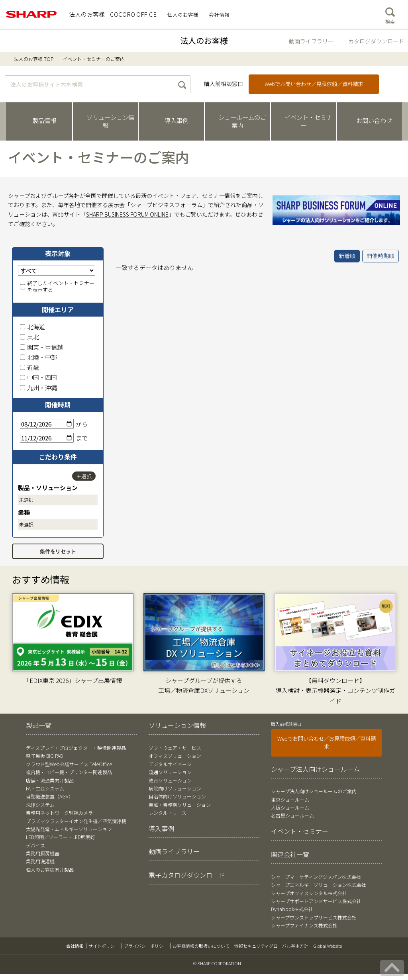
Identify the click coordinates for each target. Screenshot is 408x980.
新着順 (347, 256)
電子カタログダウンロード (187, 875)
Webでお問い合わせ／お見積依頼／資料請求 (327, 742)
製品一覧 (39, 725)
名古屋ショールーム (292, 815)
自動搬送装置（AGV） (50, 796)
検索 (390, 14)
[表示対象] (57, 271)
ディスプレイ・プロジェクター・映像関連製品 (76, 748)
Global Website (328, 946)
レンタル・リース (168, 813)
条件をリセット (58, 551)
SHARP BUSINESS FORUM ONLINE (127, 214)
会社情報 (75, 946)
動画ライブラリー (311, 41)
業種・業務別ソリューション (180, 805)
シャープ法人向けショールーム (315, 769)
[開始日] (47, 424)
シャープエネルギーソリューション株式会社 (319, 885)
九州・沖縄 (38, 388)
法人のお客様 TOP (34, 59)
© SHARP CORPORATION (217, 963)
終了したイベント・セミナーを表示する (57, 287)
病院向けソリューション (175, 788)
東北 (29, 337)
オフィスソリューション (175, 756)
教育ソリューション (170, 780)
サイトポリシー (104, 946)
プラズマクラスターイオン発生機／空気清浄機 (76, 821)
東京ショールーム (290, 799)
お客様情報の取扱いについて (201, 946)
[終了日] (47, 438)
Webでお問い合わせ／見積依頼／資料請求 (314, 84)
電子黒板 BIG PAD (45, 756)
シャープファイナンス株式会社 (304, 925)
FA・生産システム (45, 788)
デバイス (35, 845)
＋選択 (84, 476)
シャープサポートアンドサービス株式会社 (316, 901)
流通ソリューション (170, 772)
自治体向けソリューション (177, 796)
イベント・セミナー (300, 831)
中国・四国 (38, 377)
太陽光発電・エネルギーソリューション (69, 829)
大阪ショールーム (290, 807)
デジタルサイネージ (170, 764)
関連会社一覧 (290, 854)
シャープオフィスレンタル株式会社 (309, 893)
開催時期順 (381, 256)
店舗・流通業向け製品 (50, 780)
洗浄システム (40, 805)
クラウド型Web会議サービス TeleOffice (69, 764)
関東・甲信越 (41, 347)
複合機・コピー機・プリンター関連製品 (69, 772)
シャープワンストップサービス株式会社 (314, 917)
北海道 (32, 327)
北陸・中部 (38, 357)
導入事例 (161, 828)
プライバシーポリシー (146, 946)
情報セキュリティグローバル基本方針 (271, 946)
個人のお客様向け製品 (50, 869)
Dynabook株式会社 (292, 909)
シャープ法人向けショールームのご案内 (314, 791)
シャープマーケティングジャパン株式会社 (316, 877)
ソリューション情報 (177, 725)
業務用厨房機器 (43, 853)
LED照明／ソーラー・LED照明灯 (61, 837)
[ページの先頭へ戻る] (392, 968)
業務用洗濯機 (40, 861)
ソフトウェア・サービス (175, 748)
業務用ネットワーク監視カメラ (59, 813)
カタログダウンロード (376, 41)
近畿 (29, 367)
